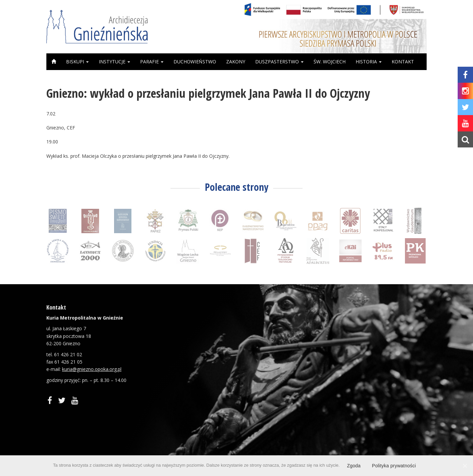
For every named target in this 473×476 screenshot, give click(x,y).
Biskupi (77, 62)
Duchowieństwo (195, 62)
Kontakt (403, 62)
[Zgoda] (465, 466)
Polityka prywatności (394, 466)
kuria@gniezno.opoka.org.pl (92, 369)
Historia (369, 62)
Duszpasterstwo (279, 62)
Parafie (152, 62)
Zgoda (354, 466)
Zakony (236, 62)
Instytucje (114, 62)
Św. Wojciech (330, 62)
